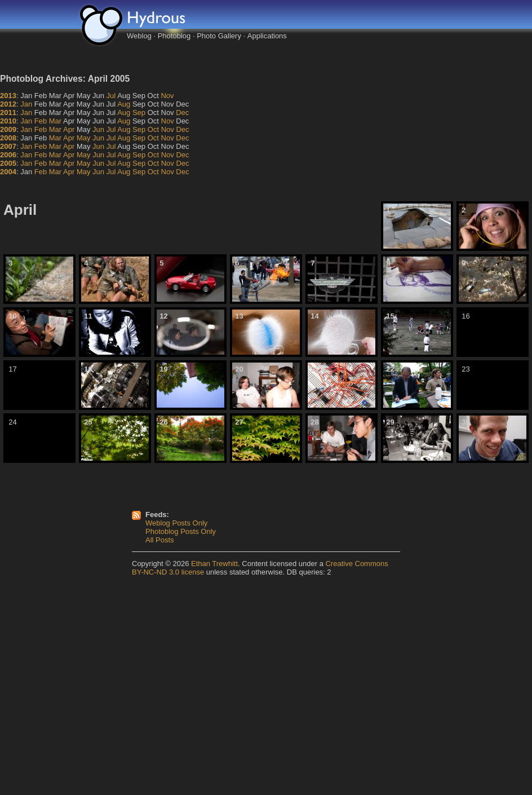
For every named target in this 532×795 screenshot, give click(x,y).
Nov (167, 96)
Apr (69, 129)
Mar (55, 121)
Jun (98, 129)
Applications (267, 36)
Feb (41, 121)
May (84, 138)
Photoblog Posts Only (181, 531)
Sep (139, 112)
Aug (124, 104)
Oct (153, 129)
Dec (182, 112)
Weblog (139, 36)
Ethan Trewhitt (214, 564)
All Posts (160, 540)
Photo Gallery (219, 36)
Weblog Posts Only (176, 523)
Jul (111, 96)
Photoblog (174, 36)
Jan (26, 104)
